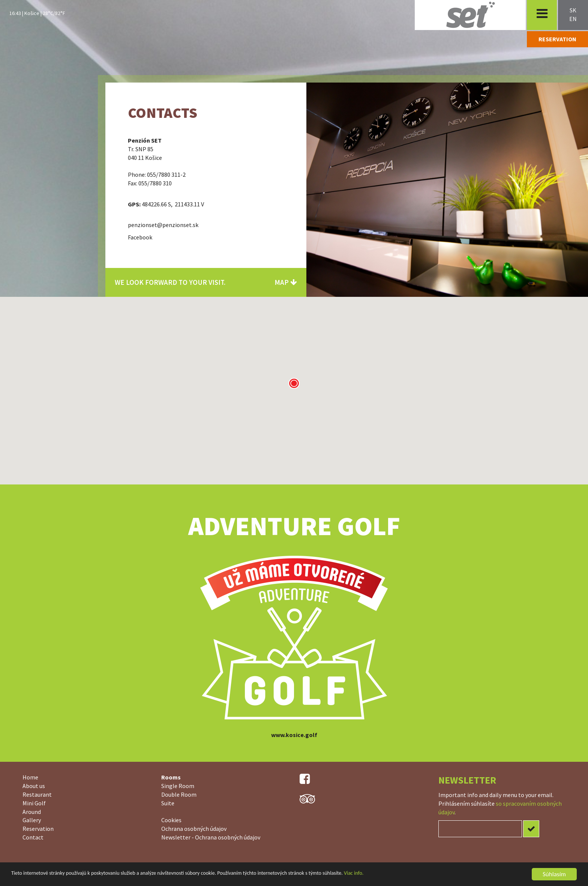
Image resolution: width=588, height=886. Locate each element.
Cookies (171, 820)
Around (32, 812)
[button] (294, 383)
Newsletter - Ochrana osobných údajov (211, 837)
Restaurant (37, 794)
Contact (33, 837)
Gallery (32, 820)
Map (286, 282)
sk (573, 10)
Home (30, 777)
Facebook (140, 237)
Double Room (179, 794)
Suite (168, 803)
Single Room (178, 786)
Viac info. (354, 875)
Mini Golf (34, 803)
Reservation (38, 829)
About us (34, 786)
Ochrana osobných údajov (194, 829)
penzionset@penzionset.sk (163, 225)
